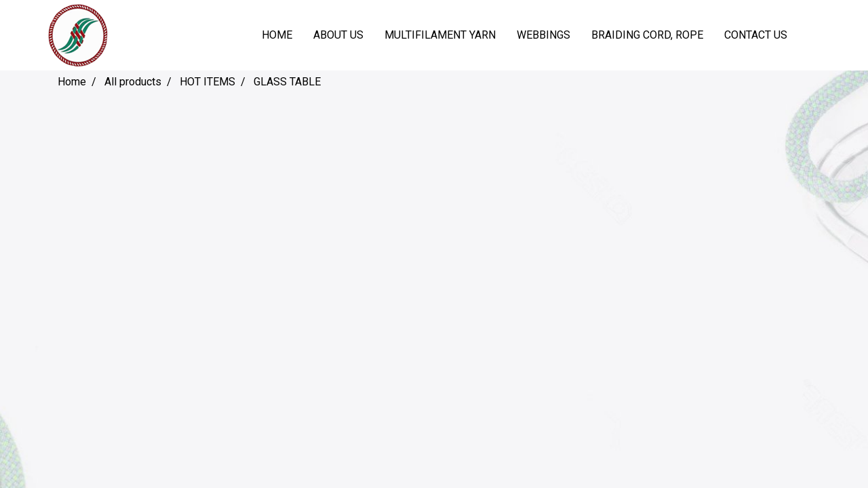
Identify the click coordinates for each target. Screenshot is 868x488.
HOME (277, 35)
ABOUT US (338, 35)
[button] (810, 35)
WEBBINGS (544, 35)
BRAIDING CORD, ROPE (647, 35)
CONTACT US (756, 35)
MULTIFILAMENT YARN (440, 35)
